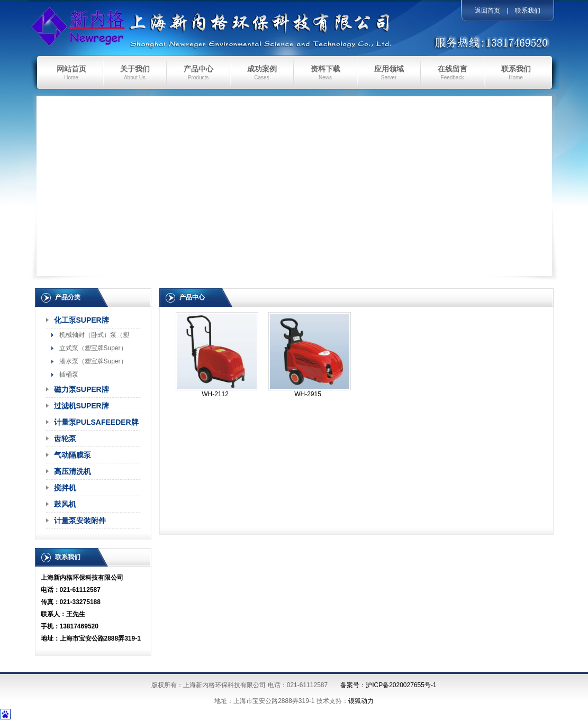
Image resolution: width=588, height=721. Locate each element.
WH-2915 (308, 394)
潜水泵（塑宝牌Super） (93, 361)
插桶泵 (69, 375)
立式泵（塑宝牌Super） (93, 348)
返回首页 (487, 11)
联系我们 (528, 11)
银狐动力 (361, 701)
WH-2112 (215, 394)
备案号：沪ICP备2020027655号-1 (388, 685)
